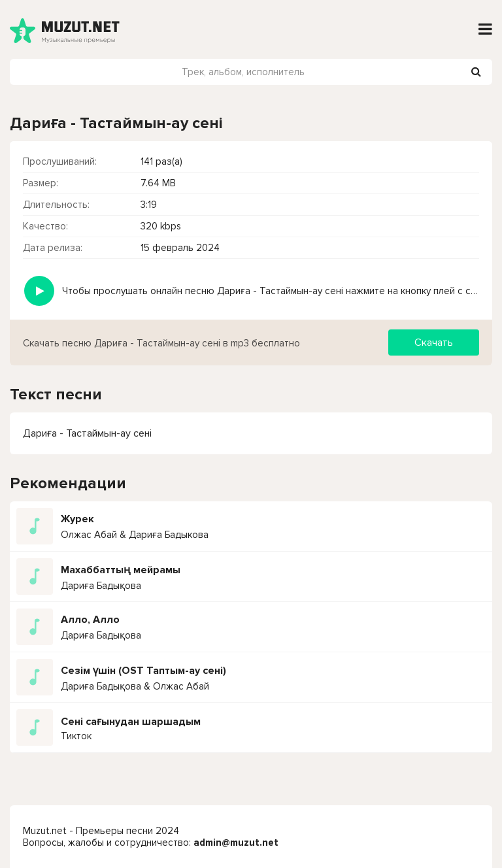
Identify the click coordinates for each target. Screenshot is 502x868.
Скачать (434, 342)
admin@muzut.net (236, 843)
